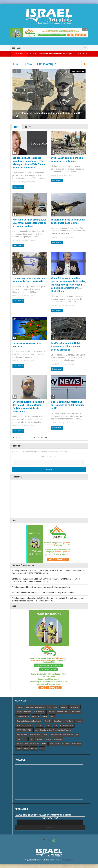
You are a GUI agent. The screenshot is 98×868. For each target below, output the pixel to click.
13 (46, 438)
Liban (32, 739)
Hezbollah (40, 726)
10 (34, 438)
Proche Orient (54, 744)
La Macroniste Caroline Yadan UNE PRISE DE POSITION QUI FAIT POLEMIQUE (50, 54)
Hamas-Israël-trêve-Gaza (25, 726)
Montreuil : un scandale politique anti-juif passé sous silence (48, 587)
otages (48, 739)
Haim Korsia (69, 721)
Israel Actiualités (22, 735)
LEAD (19, 739)
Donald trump (75, 712)
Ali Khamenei (75, 707)
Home (16, 64)
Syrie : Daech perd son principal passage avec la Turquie (67, 159)
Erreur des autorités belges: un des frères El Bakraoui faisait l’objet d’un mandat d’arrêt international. (28, 407)
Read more (18, 187)
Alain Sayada (30, 182)
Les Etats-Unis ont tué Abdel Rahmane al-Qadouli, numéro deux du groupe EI (66, 346)
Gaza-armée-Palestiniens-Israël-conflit (29, 721)
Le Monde (28, 64)
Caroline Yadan (39, 712)
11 (38, 438)
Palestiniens (58, 739)
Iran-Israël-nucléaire (67, 726)
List (27, 127)
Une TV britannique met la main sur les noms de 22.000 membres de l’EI (68, 405)
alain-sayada (53, 707)
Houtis (48, 726)
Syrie (18, 748)
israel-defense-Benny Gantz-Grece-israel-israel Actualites (53, 730)
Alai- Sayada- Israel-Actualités (36, 707)
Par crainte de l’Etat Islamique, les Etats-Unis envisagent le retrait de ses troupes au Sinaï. (29, 223)
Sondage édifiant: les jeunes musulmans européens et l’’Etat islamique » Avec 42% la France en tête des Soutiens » (29, 163)
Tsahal (26, 748)
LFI (25, 739)
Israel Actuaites (35, 735)
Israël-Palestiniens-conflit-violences (62, 735)
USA (42, 748)
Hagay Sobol (58, 721)
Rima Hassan (77, 744)
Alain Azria (64, 707)
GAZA (53, 716)
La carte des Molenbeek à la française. (27, 345)
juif (77, 735)
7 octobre (20, 707)
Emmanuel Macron (23, 716)
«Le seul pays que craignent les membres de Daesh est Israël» (29, 280)
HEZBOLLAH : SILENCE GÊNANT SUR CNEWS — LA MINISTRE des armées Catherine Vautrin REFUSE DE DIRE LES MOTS (46, 580)
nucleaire (40, 739)
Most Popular (78, 71)
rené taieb (66, 744)
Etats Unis (36, 716)
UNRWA (34, 748)
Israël (45, 735)
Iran (55, 726)
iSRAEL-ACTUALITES (24, 730)
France (45, 716)
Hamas (79, 721)
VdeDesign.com (68, 860)
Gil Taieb (47, 721)
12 (42, 438)
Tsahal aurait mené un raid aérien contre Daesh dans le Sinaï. (68, 221)
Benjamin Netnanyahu (24, 712)
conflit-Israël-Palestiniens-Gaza (58, 712)
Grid (17, 127)
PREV (44, 744)
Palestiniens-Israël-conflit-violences (28, 744)
